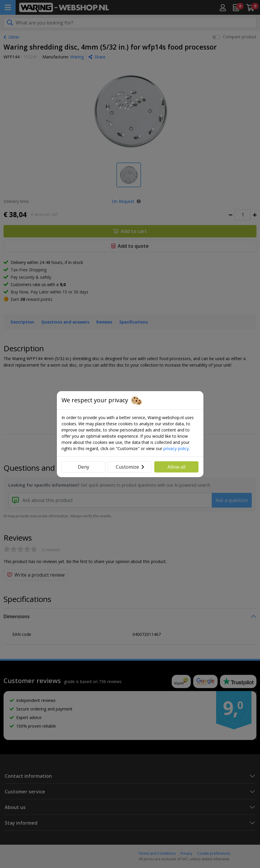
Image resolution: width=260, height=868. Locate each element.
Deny (83, 467)
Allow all (177, 467)
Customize (130, 467)
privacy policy (176, 448)
